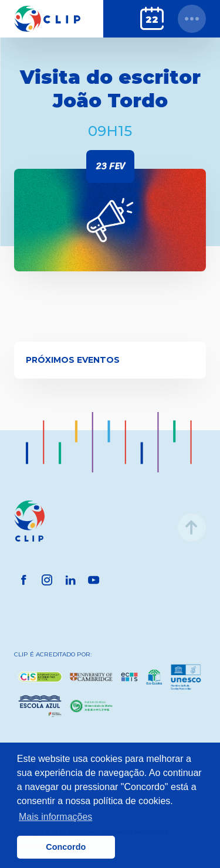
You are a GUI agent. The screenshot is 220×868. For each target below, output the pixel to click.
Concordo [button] (66, 847)
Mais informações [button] (55, 817)
